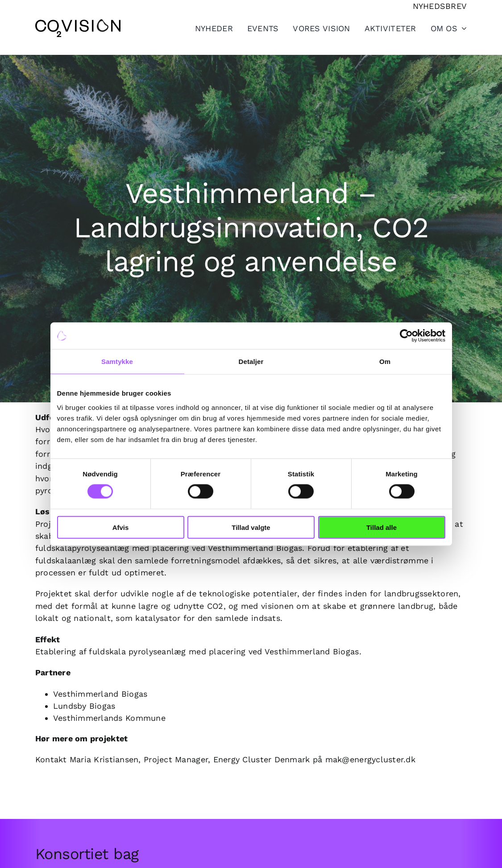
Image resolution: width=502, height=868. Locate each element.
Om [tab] (385, 362)
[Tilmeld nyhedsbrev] (440, 6)
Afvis (121, 527)
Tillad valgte (251, 527)
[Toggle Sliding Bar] (383, 28)
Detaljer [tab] (251, 362)
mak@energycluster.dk (370, 759)
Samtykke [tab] (117, 362)
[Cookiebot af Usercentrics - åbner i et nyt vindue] (406, 336)
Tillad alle (382, 527)
